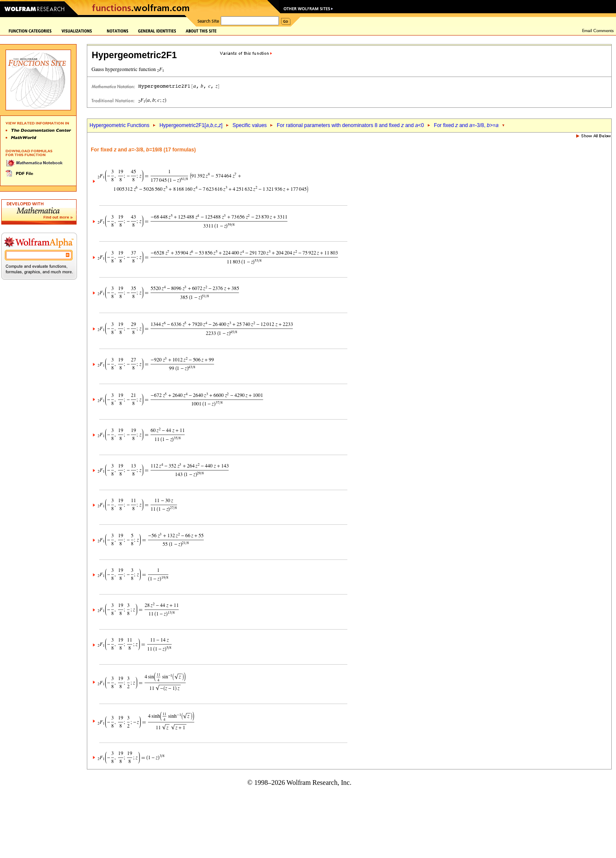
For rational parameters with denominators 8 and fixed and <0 (350, 125)
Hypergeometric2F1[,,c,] (191, 125)
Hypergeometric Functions (119, 125)
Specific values (250, 125)
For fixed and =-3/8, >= (466, 125)
